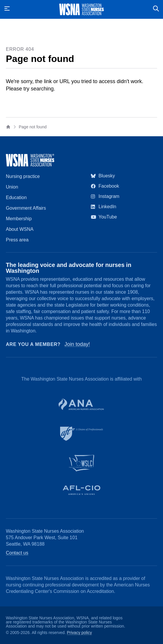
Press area (17, 240)
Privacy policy (79, 633)
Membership (19, 219)
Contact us (17, 553)
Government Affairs (26, 208)
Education (16, 197)
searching (42, 89)
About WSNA (20, 229)
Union (12, 187)
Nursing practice (23, 176)
